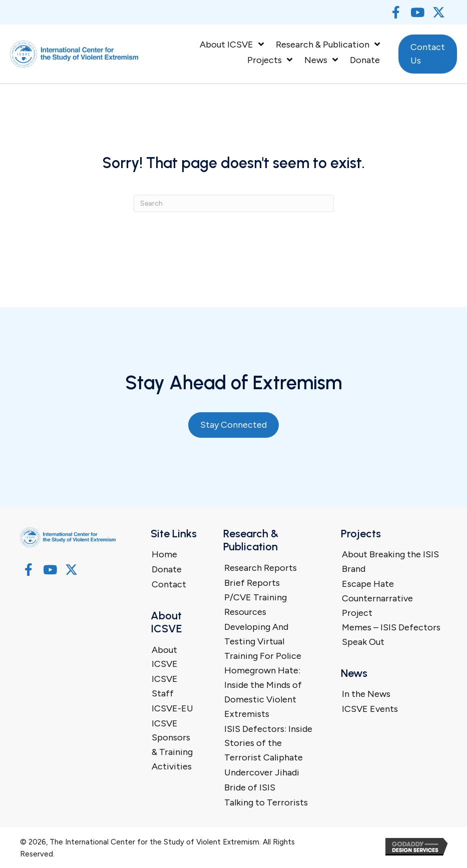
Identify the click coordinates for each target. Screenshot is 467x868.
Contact (169, 584)
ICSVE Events (370, 709)
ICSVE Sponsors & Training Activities (172, 745)
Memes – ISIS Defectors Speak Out (391, 635)
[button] (396, 12)
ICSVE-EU (172, 708)
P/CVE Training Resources (256, 605)
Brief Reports (252, 583)
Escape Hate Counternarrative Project (377, 598)
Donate (167, 569)
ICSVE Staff (165, 686)
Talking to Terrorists (266, 802)
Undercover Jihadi (262, 772)
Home (164, 554)
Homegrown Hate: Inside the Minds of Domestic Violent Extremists (263, 692)
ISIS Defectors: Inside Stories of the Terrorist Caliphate (268, 743)
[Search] (234, 203)
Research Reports (261, 568)
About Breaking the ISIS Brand (390, 562)
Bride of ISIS (250, 787)
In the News (366, 694)
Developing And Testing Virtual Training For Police (263, 641)
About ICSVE (165, 657)
